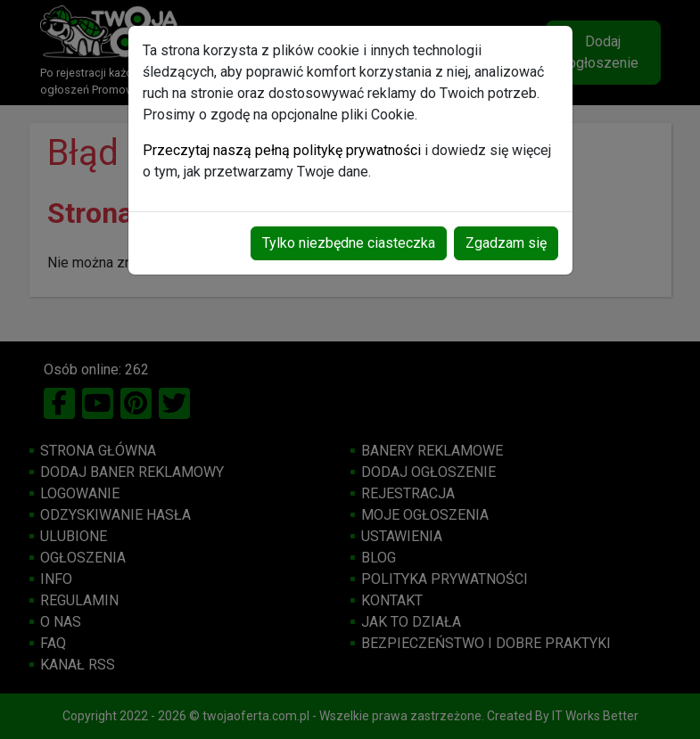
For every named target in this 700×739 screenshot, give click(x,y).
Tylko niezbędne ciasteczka (349, 243)
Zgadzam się (506, 243)
